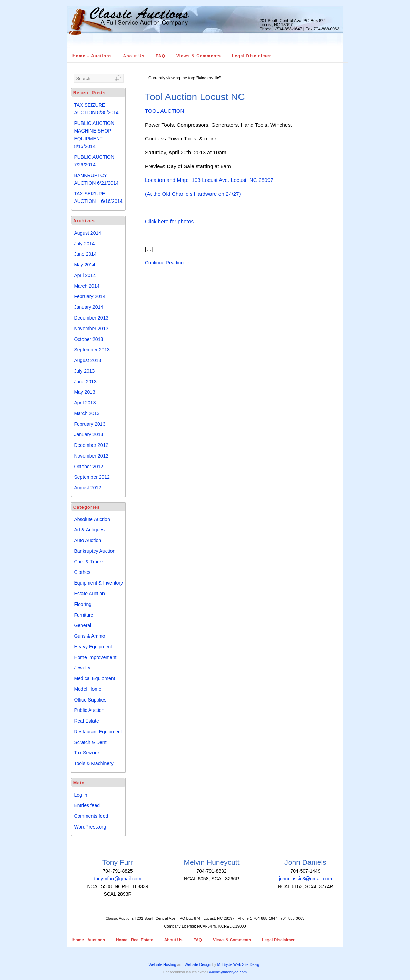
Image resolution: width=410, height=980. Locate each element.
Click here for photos (169, 221)
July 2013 (84, 371)
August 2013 (87, 360)
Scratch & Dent (90, 742)
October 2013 (89, 339)
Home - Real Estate (135, 940)
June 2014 (85, 254)
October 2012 (89, 467)
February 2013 (90, 424)
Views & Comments (199, 56)
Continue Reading (167, 263)
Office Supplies (90, 700)
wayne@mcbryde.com (228, 972)
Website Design (198, 964)
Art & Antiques (89, 530)
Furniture (84, 615)
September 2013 (92, 350)
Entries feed (87, 805)
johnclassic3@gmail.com (305, 879)
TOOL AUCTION (165, 111)
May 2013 (84, 392)
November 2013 (91, 329)
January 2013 (89, 434)
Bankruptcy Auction (95, 551)
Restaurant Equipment (98, 732)
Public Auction (89, 710)
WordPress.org (90, 827)
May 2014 (84, 265)
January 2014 (89, 307)
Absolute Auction (92, 519)
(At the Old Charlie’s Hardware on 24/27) (193, 194)
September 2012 (92, 477)
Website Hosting (162, 964)
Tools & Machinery (94, 763)
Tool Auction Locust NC (195, 97)
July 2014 (84, 244)
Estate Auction (89, 594)
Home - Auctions (89, 940)
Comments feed (91, 816)
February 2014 (90, 296)
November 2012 (91, 456)
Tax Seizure (86, 753)
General (82, 625)
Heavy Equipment (93, 647)
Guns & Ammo (89, 636)
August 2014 (87, 233)
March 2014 (87, 286)
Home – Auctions (92, 56)
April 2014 (85, 275)
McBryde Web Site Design (239, 964)
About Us (134, 56)
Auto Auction (87, 540)
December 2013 (91, 318)
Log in (80, 795)
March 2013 (87, 413)
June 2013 (85, 382)
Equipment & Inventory (98, 583)
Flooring (83, 604)
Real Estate (86, 721)
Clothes (82, 572)
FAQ (160, 56)
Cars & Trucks (89, 562)
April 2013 (85, 403)
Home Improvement (95, 657)
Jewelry (82, 668)
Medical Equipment (94, 678)
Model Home (87, 689)
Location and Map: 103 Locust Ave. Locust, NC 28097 (209, 180)
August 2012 (87, 488)
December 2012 (91, 445)
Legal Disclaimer (252, 56)
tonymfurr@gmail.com (118, 879)
